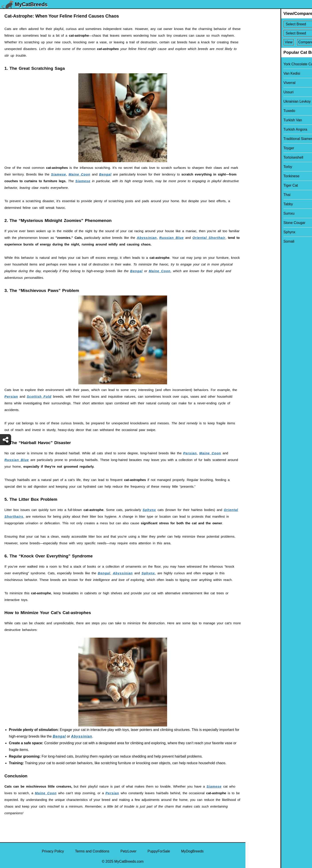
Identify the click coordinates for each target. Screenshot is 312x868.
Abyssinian (147, 238)
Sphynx (149, 510)
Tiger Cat (256, 185)
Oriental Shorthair (209, 238)
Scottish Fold (39, 396)
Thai (252, 195)
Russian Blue (172, 238)
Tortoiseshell (258, 157)
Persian (11, 396)
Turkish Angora (260, 129)
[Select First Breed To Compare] (279, 24)
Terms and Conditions (92, 851)
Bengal (105, 174)
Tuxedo (254, 111)
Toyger (254, 148)
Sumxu (254, 213)
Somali (254, 241)
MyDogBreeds (192, 851)
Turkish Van (258, 120)
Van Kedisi (257, 73)
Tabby (253, 204)
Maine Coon (79, 174)
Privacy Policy (53, 851)
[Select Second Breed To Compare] (279, 33)
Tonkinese (256, 176)
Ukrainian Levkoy (262, 101)
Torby (253, 167)
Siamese (59, 174)
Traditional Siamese (264, 139)
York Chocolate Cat (264, 64)
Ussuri (253, 92)
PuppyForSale (159, 851)
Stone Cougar (259, 223)
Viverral (254, 83)
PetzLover (128, 851)
